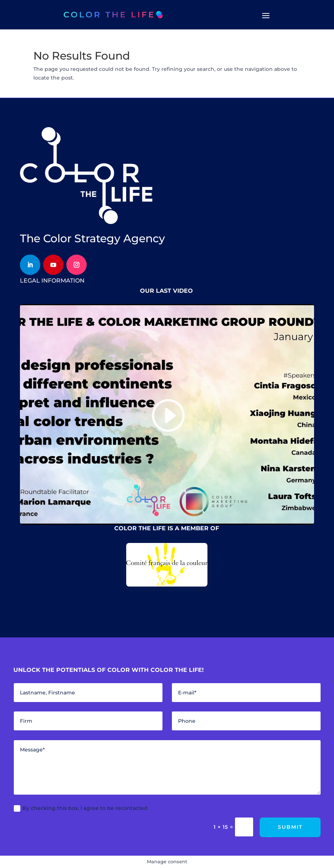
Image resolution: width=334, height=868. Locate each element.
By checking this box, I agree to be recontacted (81, 808)
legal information (52, 281)
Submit (290, 827)
